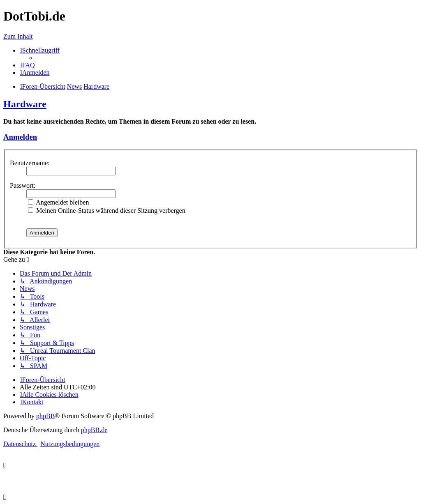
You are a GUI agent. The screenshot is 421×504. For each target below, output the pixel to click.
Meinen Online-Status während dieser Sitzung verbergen (107, 211)
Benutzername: (30, 163)
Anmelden (20, 137)
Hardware (25, 104)
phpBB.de (94, 430)
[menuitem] (27, 65)
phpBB (45, 416)
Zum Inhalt (18, 36)
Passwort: (23, 185)
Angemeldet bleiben (58, 202)
